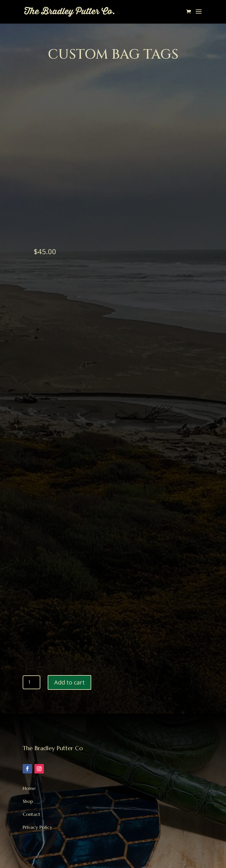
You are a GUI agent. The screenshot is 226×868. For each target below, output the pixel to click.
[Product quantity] (31, 682)
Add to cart (69, 682)
